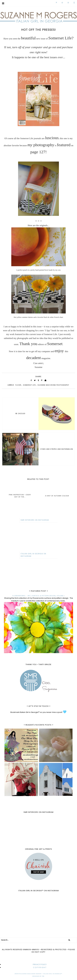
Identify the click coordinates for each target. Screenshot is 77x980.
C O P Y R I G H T (40, 967)
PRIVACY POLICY (40, 964)
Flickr (18, 385)
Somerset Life (29, 385)
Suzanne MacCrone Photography (53, 385)
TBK (43, 976)
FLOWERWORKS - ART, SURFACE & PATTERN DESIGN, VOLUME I (38, 596)
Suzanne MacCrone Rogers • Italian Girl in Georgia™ (41, 974)
